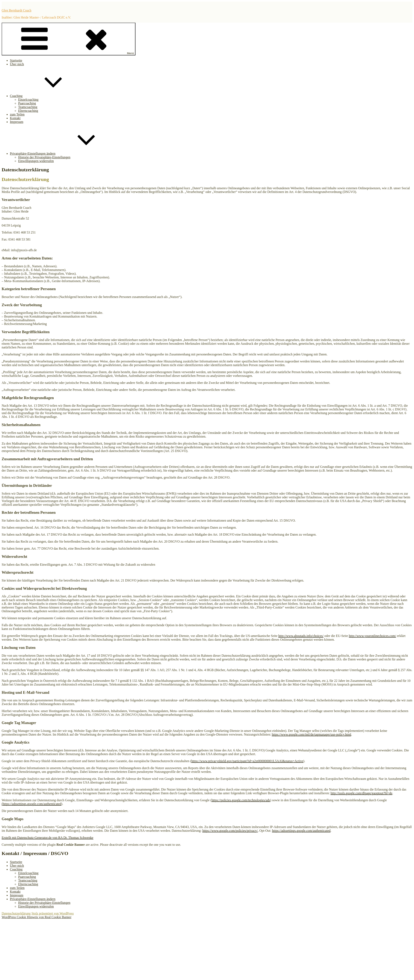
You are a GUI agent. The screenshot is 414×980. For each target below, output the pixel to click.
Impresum (17, 122)
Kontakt (15, 118)
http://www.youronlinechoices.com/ (372, 636)
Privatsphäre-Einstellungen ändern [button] (64, 154)
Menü (69, 39)
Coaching (47, 96)
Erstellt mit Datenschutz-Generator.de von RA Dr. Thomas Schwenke (48, 838)
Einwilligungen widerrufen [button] (36, 161)
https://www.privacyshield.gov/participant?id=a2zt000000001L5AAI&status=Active (247, 761)
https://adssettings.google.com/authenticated (301, 831)
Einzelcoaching (28, 100)
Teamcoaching (28, 107)
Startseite (16, 60)
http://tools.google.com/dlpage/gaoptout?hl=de (361, 793)
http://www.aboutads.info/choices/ (301, 636)
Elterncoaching (28, 111)
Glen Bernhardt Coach (16, 10)
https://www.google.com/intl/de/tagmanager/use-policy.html (311, 734)
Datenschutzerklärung (16, 913)
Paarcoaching (27, 103)
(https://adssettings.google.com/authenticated (31, 804)
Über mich (17, 64)
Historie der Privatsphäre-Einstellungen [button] (44, 157)
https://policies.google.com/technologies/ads (241, 800)
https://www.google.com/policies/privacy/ (230, 831)
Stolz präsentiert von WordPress (52, 913)
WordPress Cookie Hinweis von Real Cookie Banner (36, 917)
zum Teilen (17, 114)
